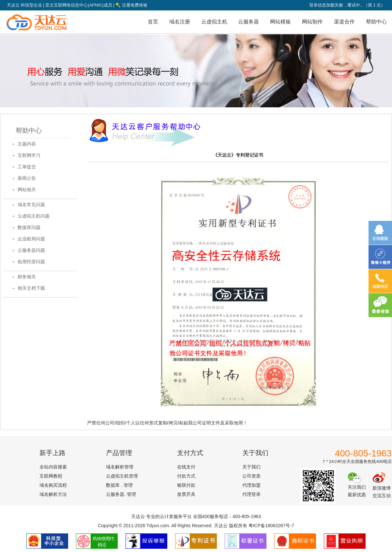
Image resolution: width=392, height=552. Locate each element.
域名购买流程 (53, 485)
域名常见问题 (31, 205)
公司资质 (251, 476)
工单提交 (27, 167)
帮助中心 (376, 22)
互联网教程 (51, 476)
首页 (153, 22)
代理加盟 (251, 485)
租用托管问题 (31, 262)
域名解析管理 (120, 467)
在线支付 (186, 467)
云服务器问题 (31, 250)
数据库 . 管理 (119, 485)
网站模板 (280, 22)
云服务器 (249, 22)
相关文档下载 (31, 288)
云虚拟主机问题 (34, 216)
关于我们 (251, 467)
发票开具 (186, 494)
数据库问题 (29, 227)
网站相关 (27, 190)
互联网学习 (29, 155)
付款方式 (186, 476)
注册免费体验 (131, 5)
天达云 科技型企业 (24, 5)
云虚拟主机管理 (122, 476)
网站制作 (312, 22)
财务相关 (27, 277)
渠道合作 (344, 22)
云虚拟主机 (214, 22)
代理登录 (251, 494)
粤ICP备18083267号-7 (271, 526)
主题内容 (27, 144)
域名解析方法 (53, 494)
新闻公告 (27, 178)
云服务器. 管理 (121, 494)
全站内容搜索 (53, 467)
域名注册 (180, 22)
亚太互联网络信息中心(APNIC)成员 (79, 5)
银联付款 (186, 485)
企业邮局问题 (31, 239)
